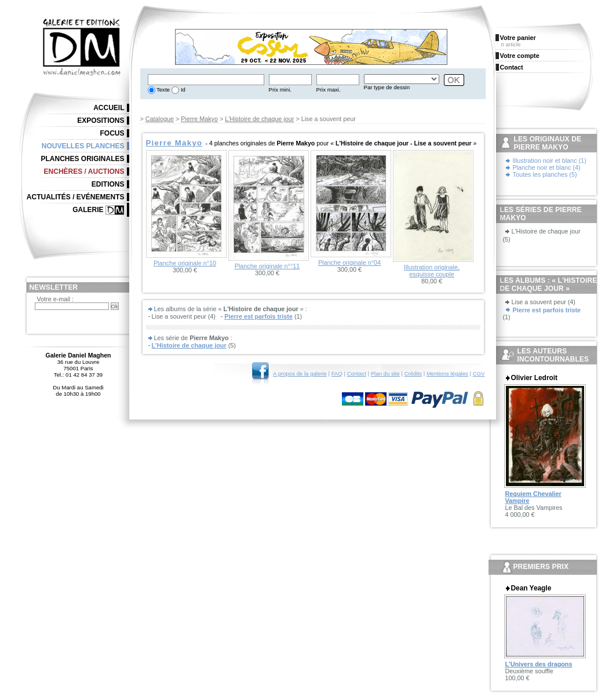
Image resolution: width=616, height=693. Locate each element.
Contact (357, 373)
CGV (479, 373)
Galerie (88, 210)
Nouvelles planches (83, 146)
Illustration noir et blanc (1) (550, 161)
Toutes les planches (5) (545, 174)
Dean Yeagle (531, 588)
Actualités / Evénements (76, 197)
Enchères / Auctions (84, 172)
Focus (112, 133)
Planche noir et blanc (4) (547, 167)
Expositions (101, 121)
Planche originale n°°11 (267, 266)
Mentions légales (447, 373)
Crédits (413, 373)
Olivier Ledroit (535, 378)
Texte (163, 90)
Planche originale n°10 (185, 263)
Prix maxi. (329, 90)
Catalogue (160, 119)
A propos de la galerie (300, 373)
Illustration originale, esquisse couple (432, 271)
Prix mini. (280, 90)
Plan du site (385, 373)
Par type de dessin (387, 87)
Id (182, 90)
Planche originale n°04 (349, 262)
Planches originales (82, 159)
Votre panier (518, 38)
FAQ (337, 373)
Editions (108, 184)
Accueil (109, 108)
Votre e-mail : (56, 299)
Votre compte (520, 56)
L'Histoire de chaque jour (259, 119)
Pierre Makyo (199, 119)
